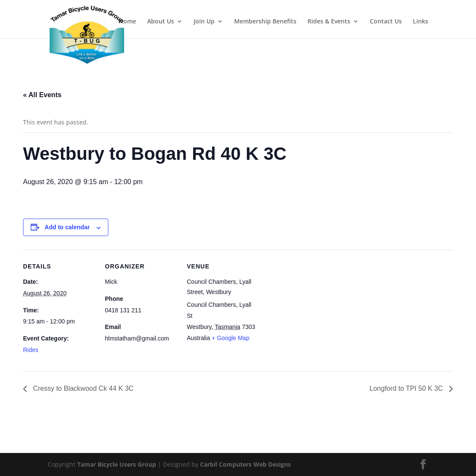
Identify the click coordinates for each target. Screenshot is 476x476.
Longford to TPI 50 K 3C (407, 388)
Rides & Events (329, 22)
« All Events (42, 95)
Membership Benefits (265, 22)
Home (127, 22)
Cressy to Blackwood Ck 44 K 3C (82, 388)
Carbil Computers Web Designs (245, 464)
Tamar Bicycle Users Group (117, 464)
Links (421, 22)
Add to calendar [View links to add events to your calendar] (67, 227)
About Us (161, 22)
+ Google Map (230, 338)
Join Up (204, 22)
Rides (31, 350)
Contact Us (386, 22)
